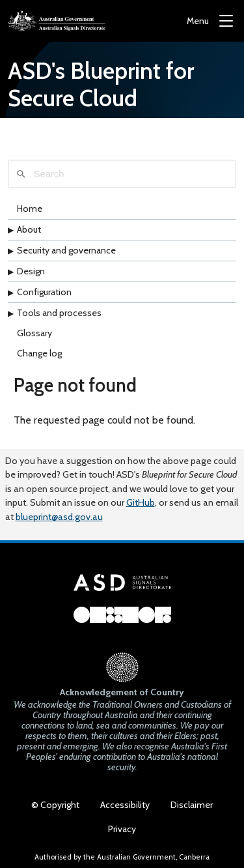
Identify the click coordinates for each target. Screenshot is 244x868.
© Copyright (55, 805)
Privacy (122, 829)
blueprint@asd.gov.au (59, 517)
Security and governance (66, 250)
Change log (39, 353)
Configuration (44, 292)
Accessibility (125, 805)
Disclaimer (192, 805)
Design (31, 271)
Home (30, 209)
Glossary (34, 333)
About (29, 229)
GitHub (141, 502)
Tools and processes (59, 313)
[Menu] (210, 21)
